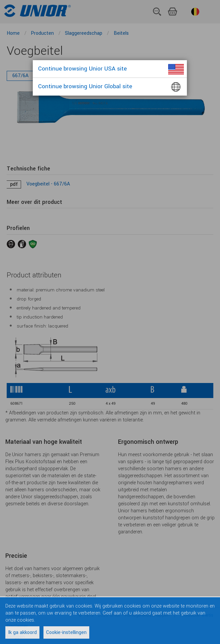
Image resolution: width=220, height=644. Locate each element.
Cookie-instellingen (66, 632)
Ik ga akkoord (22, 632)
